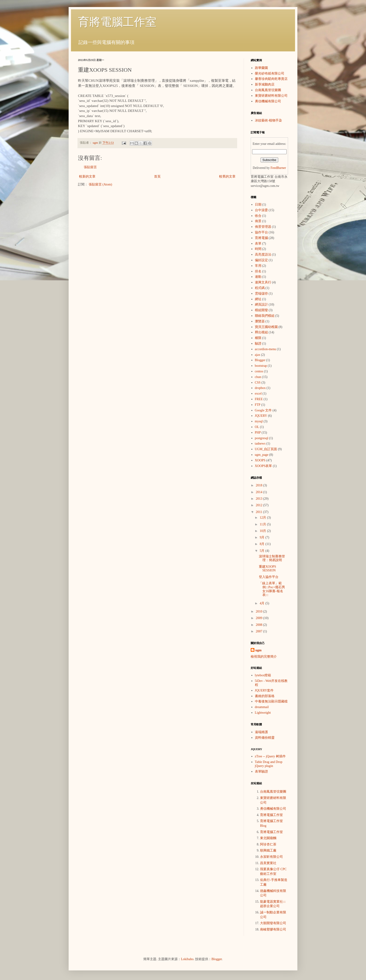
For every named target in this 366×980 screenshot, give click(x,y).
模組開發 (261, 310)
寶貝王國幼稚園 (266, 327)
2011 (259, 512)
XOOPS (260, 460)
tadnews (260, 444)
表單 (258, 244)
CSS (258, 383)
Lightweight (263, 713)
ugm (258, 650)
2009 (260, 618)
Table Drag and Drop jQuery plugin (269, 764)
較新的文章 (87, 176)
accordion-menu (266, 349)
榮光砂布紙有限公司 (270, 73)
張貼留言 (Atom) (100, 184)
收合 (258, 216)
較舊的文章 (227, 176)
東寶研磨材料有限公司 (271, 96)
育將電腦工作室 (117, 22)
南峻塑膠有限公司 (273, 929)
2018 (260, 485)
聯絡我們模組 (265, 316)
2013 (260, 499)
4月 (262, 603)
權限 (258, 338)
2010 (260, 611)
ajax (258, 355)
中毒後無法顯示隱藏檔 (271, 701)
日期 (258, 205)
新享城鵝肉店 (265, 84)
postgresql (262, 438)
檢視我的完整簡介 (264, 657)
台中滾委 (261, 210)
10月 (263, 531)
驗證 (258, 344)
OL (257, 427)
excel (258, 394)
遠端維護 (261, 732)
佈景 (258, 221)
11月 (263, 524)
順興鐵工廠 (268, 850)
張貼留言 (90, 167)
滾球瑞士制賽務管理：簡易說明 (272, 558)
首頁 (157, 176)
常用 (258, 266)
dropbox (260, 388)
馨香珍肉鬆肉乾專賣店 (271, 79)
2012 (260, 505)
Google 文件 (263, 410)
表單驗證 (261, 772)
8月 (262, 544)
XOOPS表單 (264, 466)
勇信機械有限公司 (268, 101)
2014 (260, 492)
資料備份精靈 (265, 738)
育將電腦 (261, 238)
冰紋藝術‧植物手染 (268, 120)
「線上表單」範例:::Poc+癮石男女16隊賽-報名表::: (272, 589)
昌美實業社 (268, 863)
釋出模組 (261, 332)
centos (259, 371)
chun (258, 377)
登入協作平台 (269, 577)
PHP (258, 433)
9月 (262, 537)
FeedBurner (278, 168)
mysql (259, 421)
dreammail (262, 707)
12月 (263, 518)
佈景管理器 (263, 227)
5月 (262, 551)
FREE (259, 399)
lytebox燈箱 (263, 675)
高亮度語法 (263, 255)
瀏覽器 (260, 321)
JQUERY (261, 416)
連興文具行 (263, 282)
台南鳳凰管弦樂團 (268, 90)
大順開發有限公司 (273, 923)
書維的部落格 (265, 696)
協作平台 (261, 232)
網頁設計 (261, 305)
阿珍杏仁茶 (268, 844)
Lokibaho (187, 959)
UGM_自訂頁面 (266, 449)
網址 (258, 299)
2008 (260, 625)
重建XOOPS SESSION (267, 569)
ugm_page (262, 455)
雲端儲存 (261, 294)
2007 (260, 631)
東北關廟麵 (268, 838)
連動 (258, 277)
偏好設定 (261, 260)
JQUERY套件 (264, 690)
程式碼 (260, 288)
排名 (258, 271)
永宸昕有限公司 (271, 857)
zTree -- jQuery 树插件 (270, 756)
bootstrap (261, 366)
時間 (258, 249)
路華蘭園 (261, 68)
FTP (258, 405)
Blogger (260, 360)
